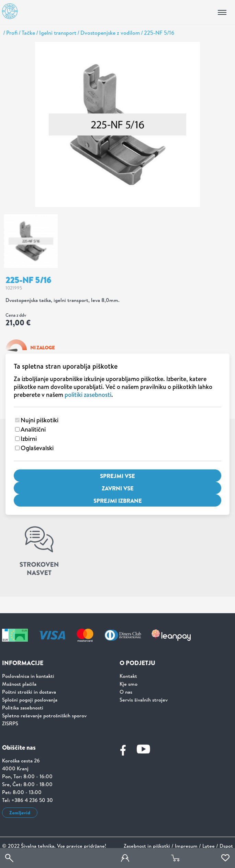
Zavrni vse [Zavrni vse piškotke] (118, 488)
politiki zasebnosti (88, 395)
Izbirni (29, 439)
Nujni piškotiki (40, 420)
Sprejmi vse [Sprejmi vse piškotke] (117, 476)
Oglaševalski (37, 448)
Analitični (33, 429)
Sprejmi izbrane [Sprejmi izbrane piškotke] (118, 501)
